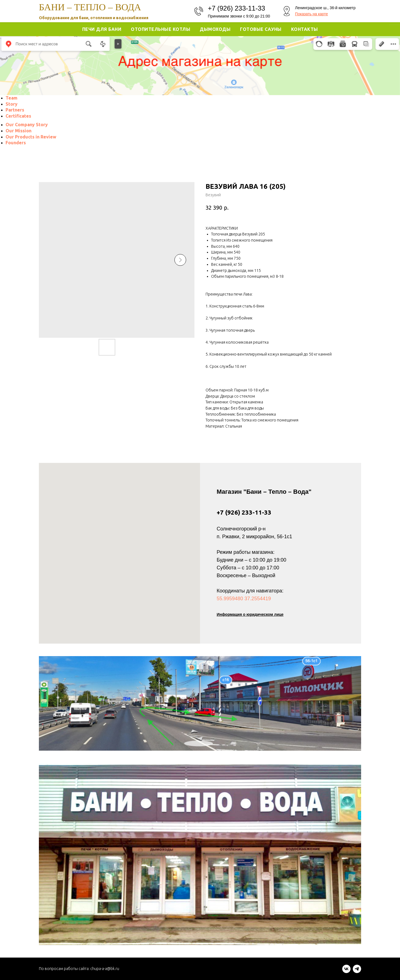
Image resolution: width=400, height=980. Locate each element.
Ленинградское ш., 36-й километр (325, 8)
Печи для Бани (102, 29)
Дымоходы (215, 29)
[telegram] (357, 972)
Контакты (305, 29)
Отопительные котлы (161, 29)
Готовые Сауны (261, 29)
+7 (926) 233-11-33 (244, 512)
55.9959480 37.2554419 (244, 599)
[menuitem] (12, 98)
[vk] (346, 972)
